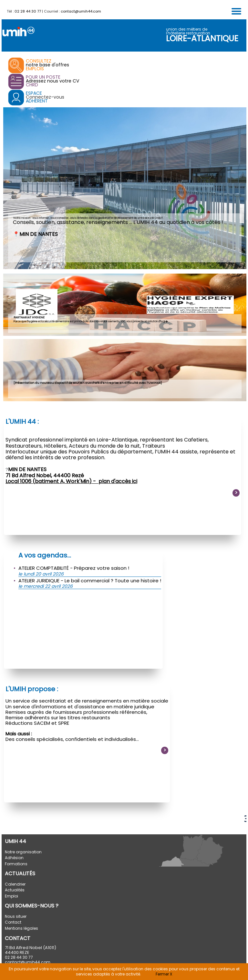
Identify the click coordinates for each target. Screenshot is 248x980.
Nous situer (16, 916)
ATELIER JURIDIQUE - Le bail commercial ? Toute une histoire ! (90, 581)
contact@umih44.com (81, 11)
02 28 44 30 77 (28, 11)
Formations (16, 864)
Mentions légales (21, 928)
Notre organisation (23, 852)
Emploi (11, 896)
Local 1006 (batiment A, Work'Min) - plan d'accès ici (71, 481)
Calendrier (15, 884)
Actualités (15, 890)
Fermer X (164, 974)
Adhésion (14, 858)
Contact (13, 922)
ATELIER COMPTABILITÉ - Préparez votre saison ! (74, 568)
